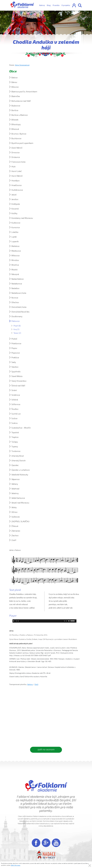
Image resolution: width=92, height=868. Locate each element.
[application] (44, 621)
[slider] (41, 621)
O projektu (66, 5)
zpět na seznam (46, 750)
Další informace (16, 865)
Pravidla (56, 5)
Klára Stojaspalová (22, 65)
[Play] (14, 621)
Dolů (36, 684)
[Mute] (69, 621)
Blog (49, 5)
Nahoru (30, 684)
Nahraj (42, 5)
